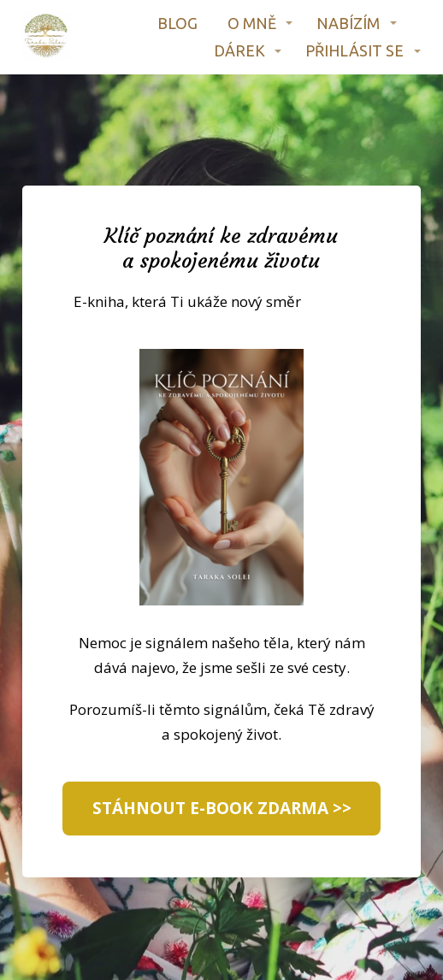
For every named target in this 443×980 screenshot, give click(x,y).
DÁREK (239, 50)
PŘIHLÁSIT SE (354, 50)
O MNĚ (252, 23)
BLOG (177, 23)
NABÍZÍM (348, 23)
